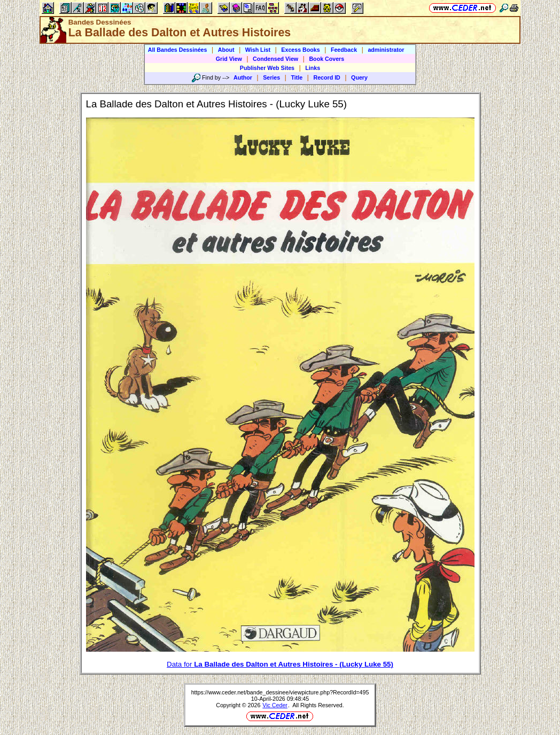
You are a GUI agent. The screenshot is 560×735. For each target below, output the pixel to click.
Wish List (258, 50)
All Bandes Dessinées (178, 50)
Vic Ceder (275, 705)
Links (313, 68)
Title (297, 77)
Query (359, 77)
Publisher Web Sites (267, 68)
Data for (280, 664)
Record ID (326, 77)
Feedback (344, 50)
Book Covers (326, 59)
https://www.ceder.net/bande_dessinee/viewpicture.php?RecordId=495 (280, 692)
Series (271, 77)
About (226, 50)
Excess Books (300, 50)
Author (243, 77)
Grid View (229, 59)
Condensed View (275, 59)
